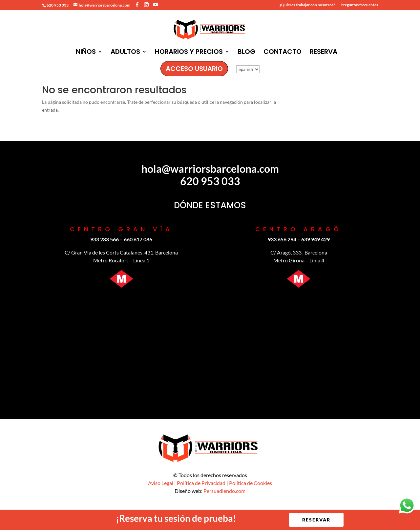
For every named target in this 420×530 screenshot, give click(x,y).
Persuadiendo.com (224, 491)
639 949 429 (315, 239)
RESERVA (324, 53)
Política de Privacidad (201, 483)
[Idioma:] (248, 69)
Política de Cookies (251, 483)
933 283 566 (105, 239)
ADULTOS (125, 53)
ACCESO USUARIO (194, 69)
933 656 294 (282, 239)
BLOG (246, 53)
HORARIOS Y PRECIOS (189, 53)
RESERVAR (316, 520)
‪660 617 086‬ (138, 239)
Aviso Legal (161, 483)
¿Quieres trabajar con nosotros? (307, 5)
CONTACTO (283, 53)
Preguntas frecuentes (359, 5)
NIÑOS (86, 53)
